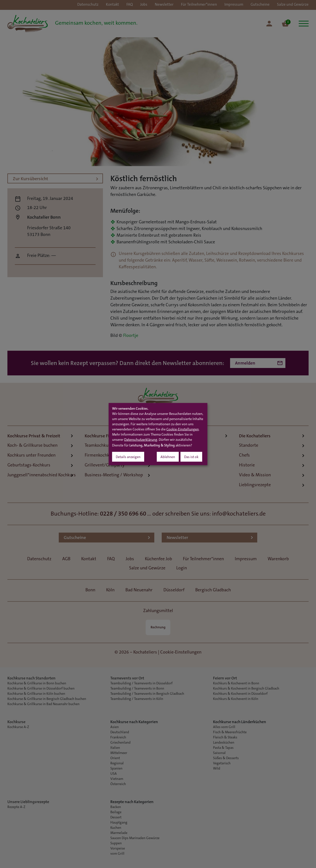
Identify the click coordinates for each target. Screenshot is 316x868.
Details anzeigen (128, 457)
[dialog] (158, 434)
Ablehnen (168, 457)
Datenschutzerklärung (141, 440)
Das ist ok (191, 457)
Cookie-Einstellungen (183, 430)
